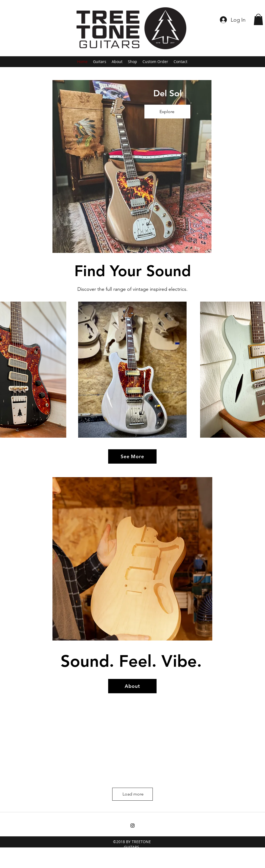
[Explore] (167, 112)
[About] (132, 686)
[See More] (132, 456)
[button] (258, 19)
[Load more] (132, 794)
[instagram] (132, 826)
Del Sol (168, 93)
